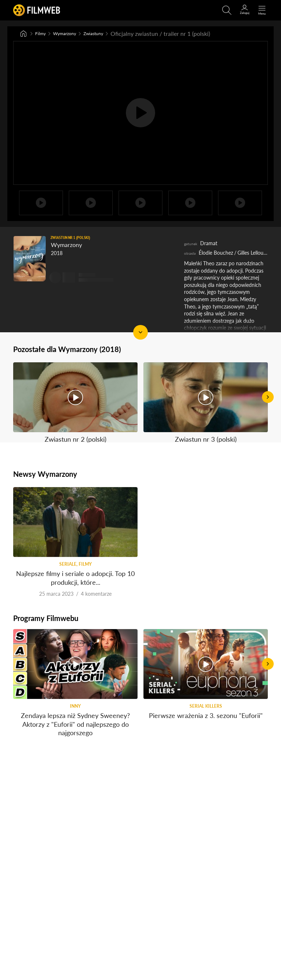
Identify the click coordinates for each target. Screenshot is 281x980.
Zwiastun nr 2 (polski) (76, 398)
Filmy (42, 34)
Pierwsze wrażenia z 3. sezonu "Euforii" (206, 703)
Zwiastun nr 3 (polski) (206, 398)
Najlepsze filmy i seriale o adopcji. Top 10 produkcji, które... (75, 553)
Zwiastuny (108, 34)
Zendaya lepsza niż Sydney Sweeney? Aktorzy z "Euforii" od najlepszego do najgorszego (75, 711)
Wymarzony (72, 34)
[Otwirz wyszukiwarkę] (227, 10)
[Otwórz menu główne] (262, 10)
